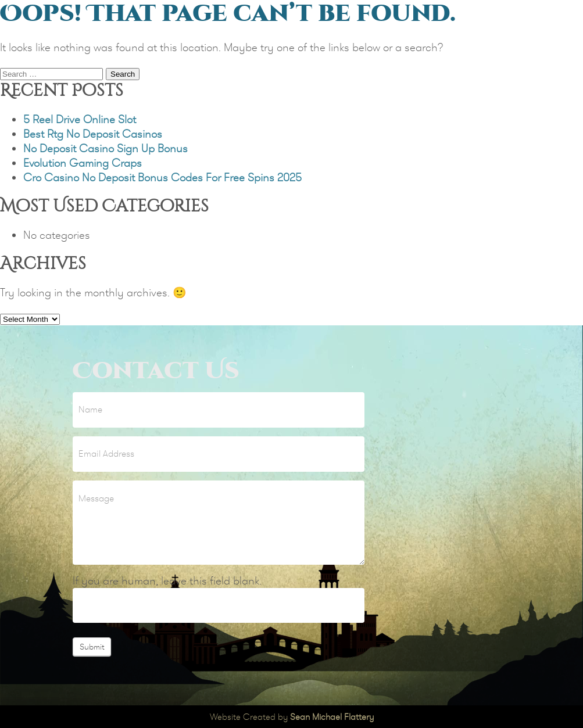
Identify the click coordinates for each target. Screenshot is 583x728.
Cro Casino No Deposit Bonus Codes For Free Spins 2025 (162, 177)
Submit (92, 647)
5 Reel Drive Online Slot (80, 119)
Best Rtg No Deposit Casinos (93, 134)
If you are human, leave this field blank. (167, 581)
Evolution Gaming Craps (83, 163)
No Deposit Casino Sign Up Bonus (105, 148)
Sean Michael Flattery (332, 717)
